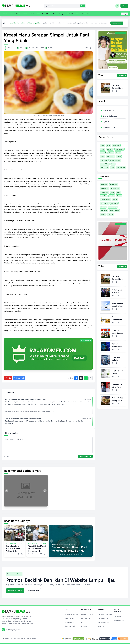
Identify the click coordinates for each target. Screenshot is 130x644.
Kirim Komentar (85, 456)
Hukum (25, 14)
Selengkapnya (33, 591)
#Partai (112, 196)
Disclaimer (118, 616)
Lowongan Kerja (115, 160)
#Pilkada (110, 214)
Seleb (113, 164)
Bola (54, 14)
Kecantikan (110, 157)
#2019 (115, 200)
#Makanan (104, 211)
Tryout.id (105, 122)
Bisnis (32, 14)
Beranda (4, 14)
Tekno (18, 14)
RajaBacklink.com (108, 127)
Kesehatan (116, 145)
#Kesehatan (104, 188)
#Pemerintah (113, 207)
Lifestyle (61, 14)
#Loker (103, 214)
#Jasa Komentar (106, 200)
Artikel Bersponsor (73, 14)
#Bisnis (119, 196)
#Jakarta (103, 207)
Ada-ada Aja (121, 168)
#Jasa (119, 192)
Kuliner (118, 153)
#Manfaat (104, 196)
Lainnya (125, 14)
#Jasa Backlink (114, 211)
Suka (8, 378)
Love (11, 14)
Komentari (19, 378)
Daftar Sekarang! (117, 23)
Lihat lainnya (122, 76)
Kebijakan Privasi (120, 620)
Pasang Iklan (86, 14)
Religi (102, 157)
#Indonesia (114, 185)
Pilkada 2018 (105, 164)
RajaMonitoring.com (109, 116)
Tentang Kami (70, 626)
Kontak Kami (69, 622)
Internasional (120, 149)
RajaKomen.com (107, 110)
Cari (83, 6)
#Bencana (114, 203)
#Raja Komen (105, 203)
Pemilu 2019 (104, 168)
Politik (48, 14)
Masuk (124, 6)
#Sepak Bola (104, 192)
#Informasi (104, 185)
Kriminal (40, 14)
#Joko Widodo (115, 188)
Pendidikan (104, 160)
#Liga (113, 192)
